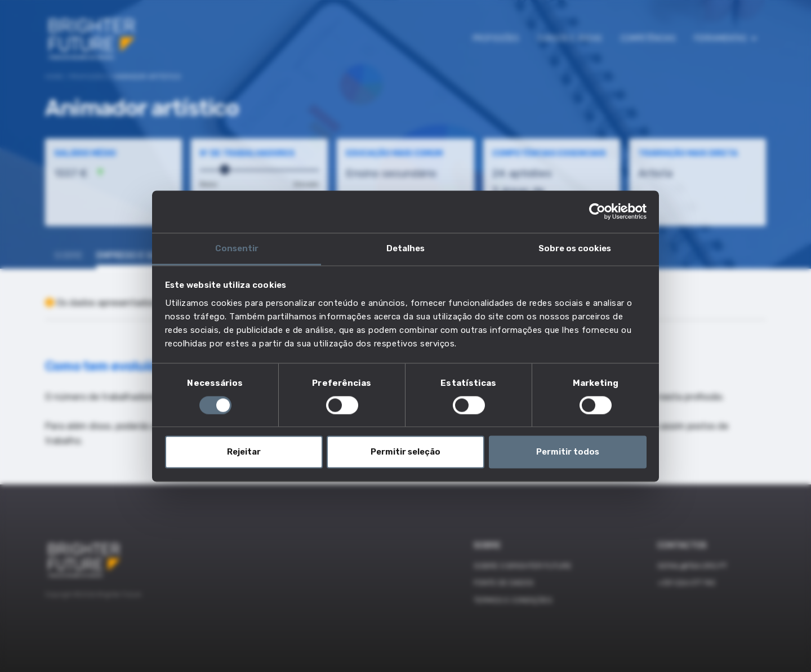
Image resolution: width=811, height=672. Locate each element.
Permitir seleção (405, 452)
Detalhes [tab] (405, 248)
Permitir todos (568, 452)
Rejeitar (244, 452)
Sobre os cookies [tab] (575, 248)
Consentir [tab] (237, 248)
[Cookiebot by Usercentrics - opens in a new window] (597, 211)
